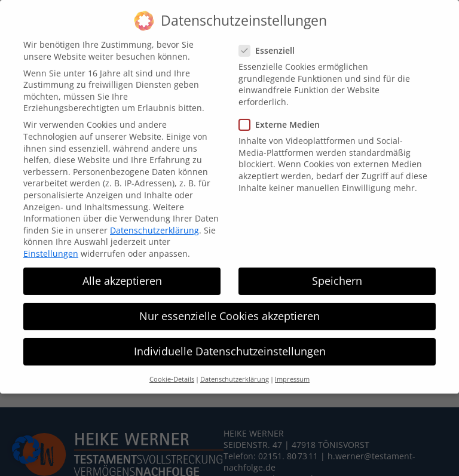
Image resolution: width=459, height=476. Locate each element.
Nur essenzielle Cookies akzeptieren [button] (229, 303)
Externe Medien (284, 111)
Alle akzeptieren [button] (122, 267)
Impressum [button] (292, 366)
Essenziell (272, 37)
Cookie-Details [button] (172, 366)
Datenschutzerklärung (154, 216)
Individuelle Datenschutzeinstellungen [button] (230, 338)
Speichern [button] (337, 267)
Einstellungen (51, 240)
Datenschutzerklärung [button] (235, 366)
